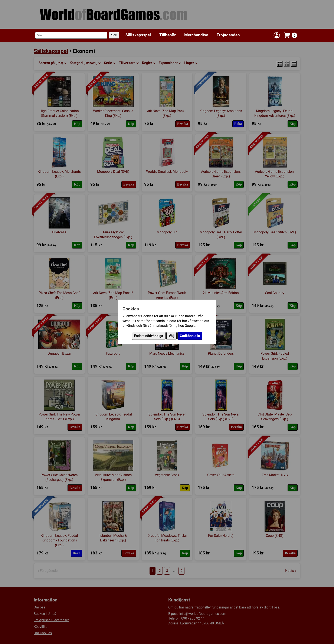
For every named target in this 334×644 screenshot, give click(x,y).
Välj (172, 336)
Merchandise (196, 35)
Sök (114, 35)
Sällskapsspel (138, 35)
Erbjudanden (228, 35)
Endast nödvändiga (149, 336)
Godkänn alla (190, 336)
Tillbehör (168, 35)
